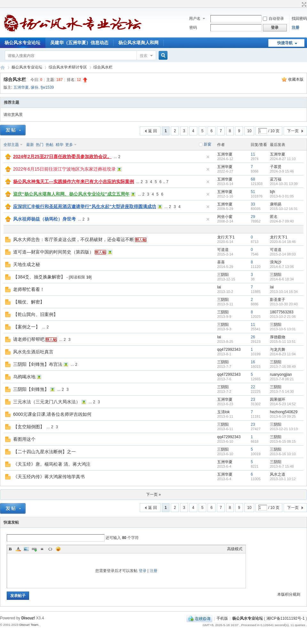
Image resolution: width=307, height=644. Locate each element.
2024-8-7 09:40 (282, 221)
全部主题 (11, 145)
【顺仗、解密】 (29, 302)
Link (34, 549)
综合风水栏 (103, 67)
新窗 (208, 144)
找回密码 (299, 19)
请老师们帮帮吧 (29, 339)
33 (253, 204)
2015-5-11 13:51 (283, 342)
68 (253, 179)
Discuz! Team (29, 625)
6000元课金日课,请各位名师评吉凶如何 (52, 414)
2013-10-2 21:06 (283, 317)
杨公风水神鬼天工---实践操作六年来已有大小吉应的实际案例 (74, 181)
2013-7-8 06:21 (282, 379)
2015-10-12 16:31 (284, 209)
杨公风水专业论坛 (3, 67)
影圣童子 (278, 300)
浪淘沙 (276, 262)
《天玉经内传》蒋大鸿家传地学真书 (49, 477)
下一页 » (153, 495)
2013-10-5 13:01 (283, 329)
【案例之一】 (27, 327)
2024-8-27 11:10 (283, 159)
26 (253, 337)
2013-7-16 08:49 (283, 366)
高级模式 (235, 549)
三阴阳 (223, 275)
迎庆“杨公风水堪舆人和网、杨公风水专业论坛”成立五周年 (71, 194)
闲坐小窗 (225, 217)
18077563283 (282, 312)
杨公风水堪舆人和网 (138, 43)
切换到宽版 (303, 4)
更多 (69, 145)
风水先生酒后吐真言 (33, 352)
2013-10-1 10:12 (283, 479)
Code (50, 549)
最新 (30, 145)
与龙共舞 (278, 350)
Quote (42, 549)
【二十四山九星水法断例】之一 (44, 452)
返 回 (152, 131)
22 (253, 387)
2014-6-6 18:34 (282, 279)
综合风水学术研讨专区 (68, 67)
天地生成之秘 (27, 264)
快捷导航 (285, 43)
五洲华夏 (21, 87)
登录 (143, 571)
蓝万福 (276, 179)
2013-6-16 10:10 (283, 454)
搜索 (144, 56)
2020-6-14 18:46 (283, 242)
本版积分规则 (289, 594)
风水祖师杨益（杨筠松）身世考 (44, 219)
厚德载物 (278, 337)
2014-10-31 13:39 (284, 184)
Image (26, 549)
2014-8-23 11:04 (283, 354)
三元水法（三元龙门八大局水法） (47, 402)
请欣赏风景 (13, 115)
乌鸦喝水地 (24, 377)
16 (253, 362)
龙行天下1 (226, 237)
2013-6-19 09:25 (283, 416)
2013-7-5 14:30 (282, 391)
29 (253, 217)
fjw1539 (47, 87)
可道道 (223, 250)
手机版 (222, 618)
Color (18, 549)
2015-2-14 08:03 (283, 254)
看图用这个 (24, 439)
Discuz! (28, 618)
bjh (272, 192)
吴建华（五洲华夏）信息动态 (79, 43)
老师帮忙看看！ (29, 289)
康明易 (276, 204)
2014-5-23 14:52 (283, 404)
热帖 (50, 145)
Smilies (58, 549)
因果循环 (278, 399)
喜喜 (221, 262)
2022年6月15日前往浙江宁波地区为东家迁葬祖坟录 (64, 169)
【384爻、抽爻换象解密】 (39, 277)
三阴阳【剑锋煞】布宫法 (38, 364)
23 (253, 399)
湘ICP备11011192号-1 (286, 618)
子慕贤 (276, 167)
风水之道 (278, 474)
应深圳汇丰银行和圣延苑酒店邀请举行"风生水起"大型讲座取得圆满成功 (85, 206)
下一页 (293, 131)
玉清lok (223, 412)
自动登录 (273, 19)
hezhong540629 (284, 412)
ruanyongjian (281, 374)
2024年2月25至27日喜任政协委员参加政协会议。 (62, 157)
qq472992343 (229, 350)
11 (253, 154)
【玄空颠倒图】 (29, 427)
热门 (40, 145)
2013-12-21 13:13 (284, 429)
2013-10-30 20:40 (284, 304)
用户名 (195, 19)
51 (253, 192)
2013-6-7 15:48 (282, 466)
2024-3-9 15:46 (282, 171)
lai (219, 287)
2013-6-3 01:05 (282, 196)
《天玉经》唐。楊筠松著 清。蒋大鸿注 (52, 464)
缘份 (35, 87)
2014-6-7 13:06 (282, 267)
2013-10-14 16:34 (284, 292)
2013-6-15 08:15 (283, 441)
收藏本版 (296, 79)
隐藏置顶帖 (208, 157)
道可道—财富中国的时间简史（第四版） (53, 252)
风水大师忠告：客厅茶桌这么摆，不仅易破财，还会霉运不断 (74, 239)
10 (249, 131)
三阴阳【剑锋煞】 (31, 389)
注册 (295, 28)
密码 (193, 28)
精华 (59, 145)
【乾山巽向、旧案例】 (35, 314)
